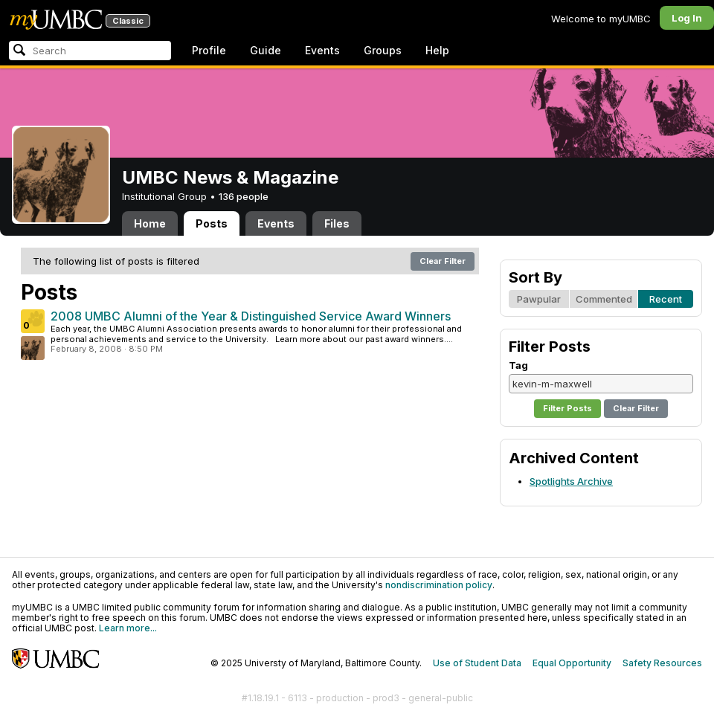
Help (437, 50)
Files (337, 223)
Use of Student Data (477, 663)
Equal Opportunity (572, 663)
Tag (518, 365)
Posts (212, 223)
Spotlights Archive (571, 481)
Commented (604, 299)
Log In (687, 18)
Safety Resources (662, 663)
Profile (209, 50)
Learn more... (128, 628)
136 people (244, 196)
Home (150, 223)
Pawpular (539, 299)
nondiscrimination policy (439, 585)
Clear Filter (443, 261)
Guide (266, 50)
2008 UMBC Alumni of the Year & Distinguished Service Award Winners (251, 316)
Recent (666, 299)
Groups (383, 50)
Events (322, 50)
